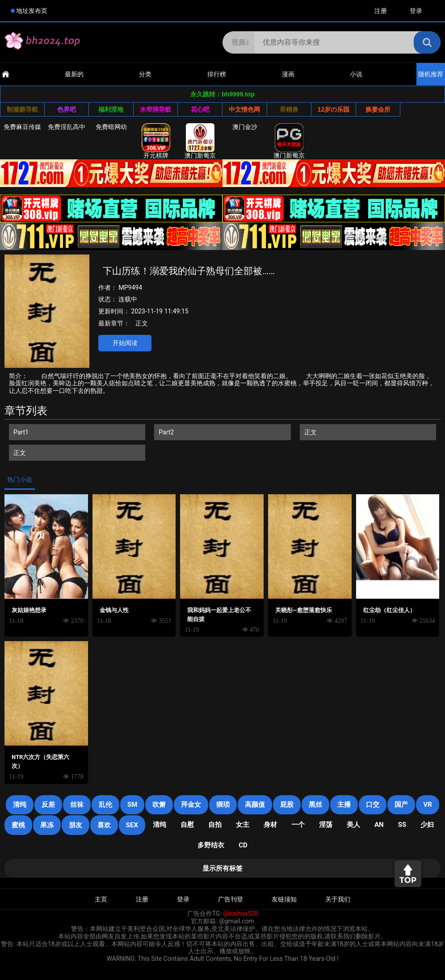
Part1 (21, 432)
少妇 (427, 825)
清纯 (20, 805)
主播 (344, 805)
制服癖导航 (22, 109)
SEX (132, 825)
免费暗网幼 (111, 127)
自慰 (187, 825)
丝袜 (77, 805)
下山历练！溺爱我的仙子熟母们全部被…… (189, 271)
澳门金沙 (245, 127)
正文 (142, 323)
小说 (356, 74)
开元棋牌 (156, 141)
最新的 (74, 74)
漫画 (288, 74)
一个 (298, 825)
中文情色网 (244, 109)
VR (427, 805)
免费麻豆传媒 (22, 127)
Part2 (166, 432)
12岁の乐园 (334, 109)
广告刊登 (231, 899)
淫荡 (326, 825)
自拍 (215, 825)
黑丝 (315, 805)
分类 (145, 74)
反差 (48, 805)
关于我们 (338, 899)
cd (243, 845)
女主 (243, 825)
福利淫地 (111, 109)
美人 (353, 825)
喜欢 (104, 825)
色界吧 (67, 109)
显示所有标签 (222, 868)
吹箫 (159, 805)
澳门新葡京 (200, 141)
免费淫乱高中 (67, 127)
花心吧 (200, 109)
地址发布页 (32, 11)
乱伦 (105, 805)
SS (402, 825)
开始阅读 (125, 343)
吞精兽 (289, 109)
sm (132, 805)
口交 (373, 805)
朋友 (76, 825)
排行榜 (217, 74)
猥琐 (223, 805)
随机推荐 (431, 74)
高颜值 (255, 805)
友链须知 (284, 899)
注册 (381, 11)
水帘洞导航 (155, 109)
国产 (401, 805)
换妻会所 (378, 109)
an (379, 825)
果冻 (47, 825)
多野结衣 (211, 845)
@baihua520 (240, 913)
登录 (416, 11)
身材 (270, 825)
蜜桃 (18, 825)
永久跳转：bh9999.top (222, 94)
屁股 (287, 805)
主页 (101, 899)
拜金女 (191, 805)
